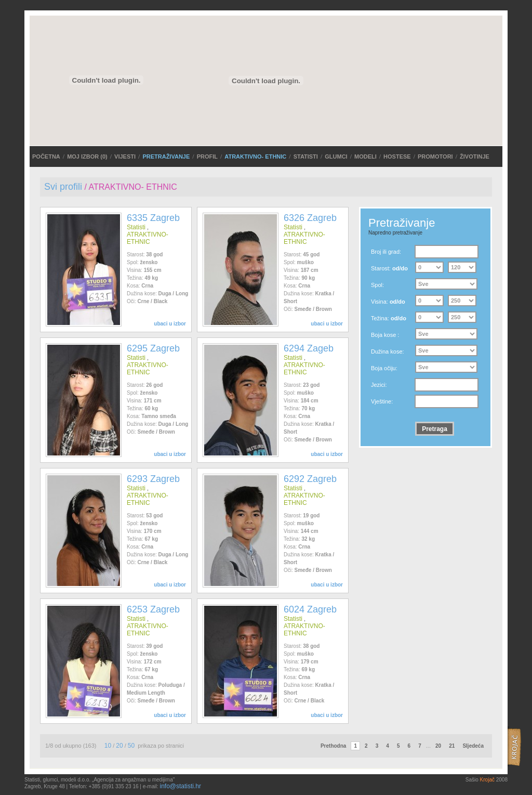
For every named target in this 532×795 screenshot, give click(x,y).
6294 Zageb (309, 348)
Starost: (389, 268)
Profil (207, 157)
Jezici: (379, 385)
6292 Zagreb (310, 479)
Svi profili (63, 187)
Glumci (336, 157)
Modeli (365, 157)
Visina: (388, 302)
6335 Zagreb (153, 218)
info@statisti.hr (180, 786)
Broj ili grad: (386, 252)
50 (131, 746)
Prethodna (333, 746)
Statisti (306, 157)
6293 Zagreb (153, 479)
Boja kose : (385, 335)
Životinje (475, 157)
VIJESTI (125, 157)
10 (108, 746)
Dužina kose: (388, 351)
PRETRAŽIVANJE (166, 157)
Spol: (377, 285)
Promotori (435, 157)
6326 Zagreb (310, 218)
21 (452, 746)
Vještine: (382, 401)
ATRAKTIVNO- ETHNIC (255, 157)
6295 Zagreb (153, 348)
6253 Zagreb (153, 609)
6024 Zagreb (310, 609)
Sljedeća (473, 746)
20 (119, 746)
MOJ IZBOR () (87, 157)
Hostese (397, 157)
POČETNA (46, 157)
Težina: (389, 318)
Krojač (487, 780)
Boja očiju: (384, 368)
